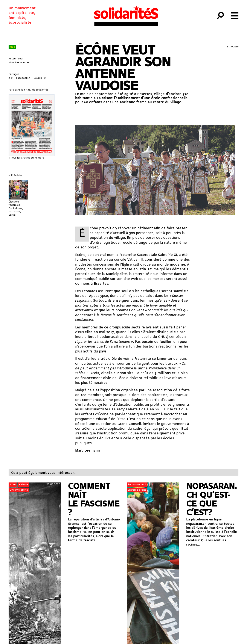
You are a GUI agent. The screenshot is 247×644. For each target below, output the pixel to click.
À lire (13, 485)
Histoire (23, 485)
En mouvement (137, 485)
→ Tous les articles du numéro (26, 158)
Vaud (12, 47)
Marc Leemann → (19, 63)
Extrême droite (19, 490)
